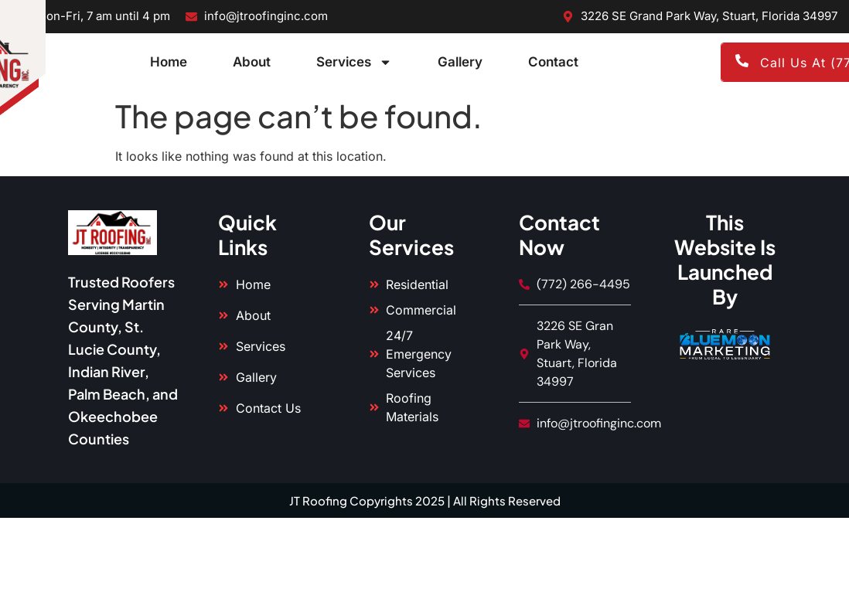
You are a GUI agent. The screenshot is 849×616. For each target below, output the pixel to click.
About (252, 62)
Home (169, 62)
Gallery (460, 62)
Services (354, 62)
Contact (553, 62)
